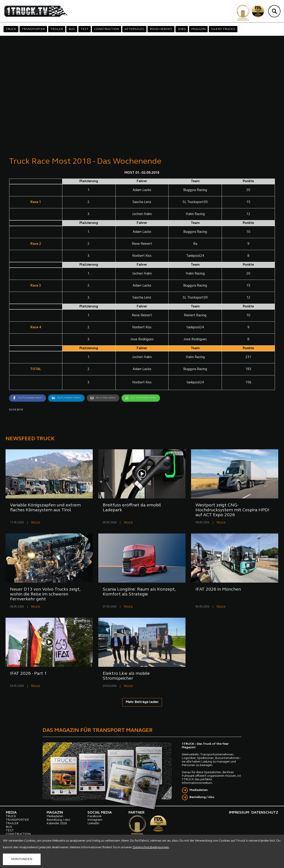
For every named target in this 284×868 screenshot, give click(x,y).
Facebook (95, 816)
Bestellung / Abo (202, 797)
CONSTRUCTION (106, 29)
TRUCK (11, 29)
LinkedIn (93, 823)
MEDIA (11, 813)
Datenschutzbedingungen (151, 847)
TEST (85, 29)
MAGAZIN (198, 29)
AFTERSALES (134, 29)
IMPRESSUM (239, 813)
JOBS (182, 29)
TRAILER (57, 29)
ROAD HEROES (161, 29)
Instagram (95, 820)
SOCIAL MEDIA (100, 813)
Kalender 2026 (57, 823)
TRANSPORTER (33, 29)
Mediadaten (199, 790)
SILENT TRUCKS (223, 29)
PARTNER (136, 813)
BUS (72, 29)
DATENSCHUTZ (265, 813)
